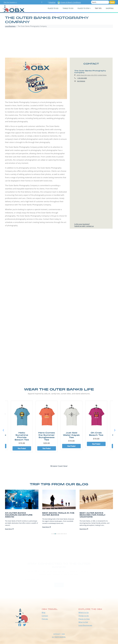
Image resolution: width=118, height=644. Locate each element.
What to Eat (83, 622)
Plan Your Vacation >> (10, 2)
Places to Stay (84, 619)
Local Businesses (85, 625)
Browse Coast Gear (59, 466)
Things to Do (84, 616)
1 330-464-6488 (82, 78)
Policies (45, 619)
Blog (44, 613)
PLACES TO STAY (84, 8)
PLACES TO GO (53, 8)
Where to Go (84, 613)
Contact (45, 616)
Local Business (10, 26)
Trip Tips (98, 8)
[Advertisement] (59, 43)
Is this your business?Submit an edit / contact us (84, 225)
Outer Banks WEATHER (59, 591)
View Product (22, 448)
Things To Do (68, 8)
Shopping (110, 8)
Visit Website (81, 81)
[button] (115, 430)
